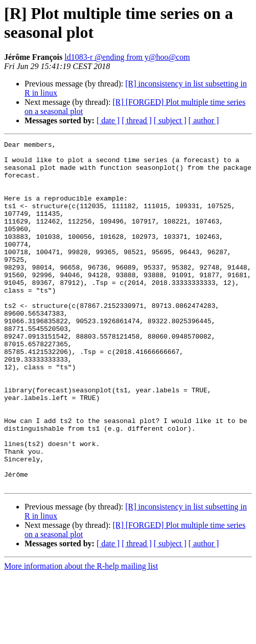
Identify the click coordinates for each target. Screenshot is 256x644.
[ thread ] (137, 120)
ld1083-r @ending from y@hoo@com (127, 57)
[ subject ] (170, 120)
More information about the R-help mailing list (81, 635)
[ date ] (108, 120)
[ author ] (204, 120)
